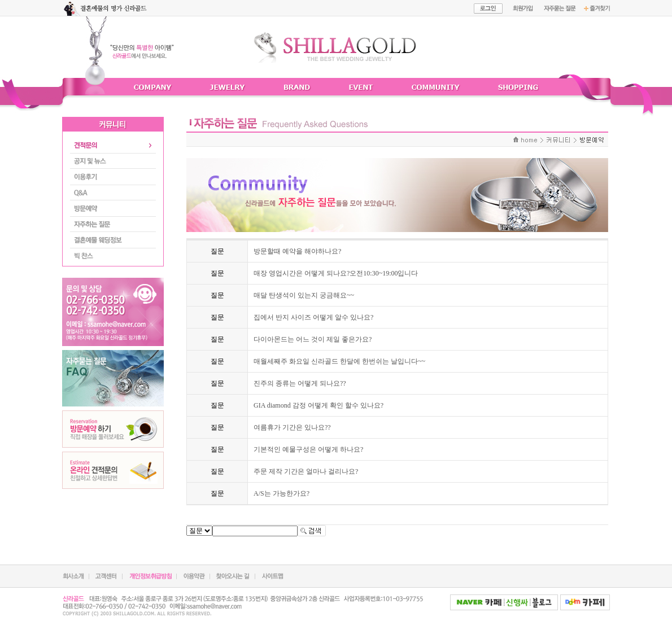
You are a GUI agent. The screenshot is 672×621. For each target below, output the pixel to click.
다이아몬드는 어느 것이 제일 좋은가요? (313, 339)
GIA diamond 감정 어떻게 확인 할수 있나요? (318, 405)
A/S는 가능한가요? (282, 493)
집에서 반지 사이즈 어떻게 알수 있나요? (313, 317)
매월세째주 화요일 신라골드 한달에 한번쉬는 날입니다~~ (339, 361)
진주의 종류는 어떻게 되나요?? (300, 383)
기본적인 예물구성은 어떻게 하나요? (308, 449)
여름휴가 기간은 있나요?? (292, 427)
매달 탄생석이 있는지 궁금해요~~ (304, 295)
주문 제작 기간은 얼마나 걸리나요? (306, 471)
